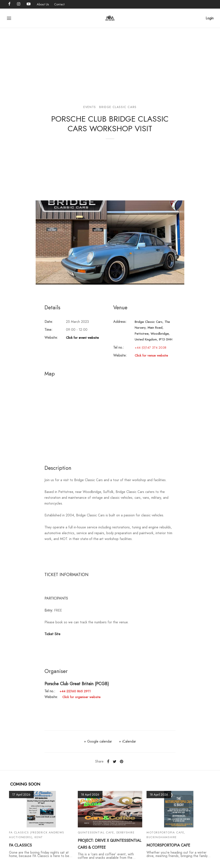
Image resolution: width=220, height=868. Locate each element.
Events (90, 107)
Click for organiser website (81, 697)
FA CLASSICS (20, 845)
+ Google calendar (98, 741)
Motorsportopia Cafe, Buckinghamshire (166, 835)
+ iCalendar (128, 741)
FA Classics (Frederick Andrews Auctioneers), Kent (37, 835)
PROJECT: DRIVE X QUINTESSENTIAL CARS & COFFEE (110, 844)
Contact (59, 4)
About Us (43, 4)
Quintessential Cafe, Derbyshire (106, 832)
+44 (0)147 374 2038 (150, 348)
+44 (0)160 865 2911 (75, 691)
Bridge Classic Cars (118, 107)
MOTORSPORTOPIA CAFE (168, 845)
